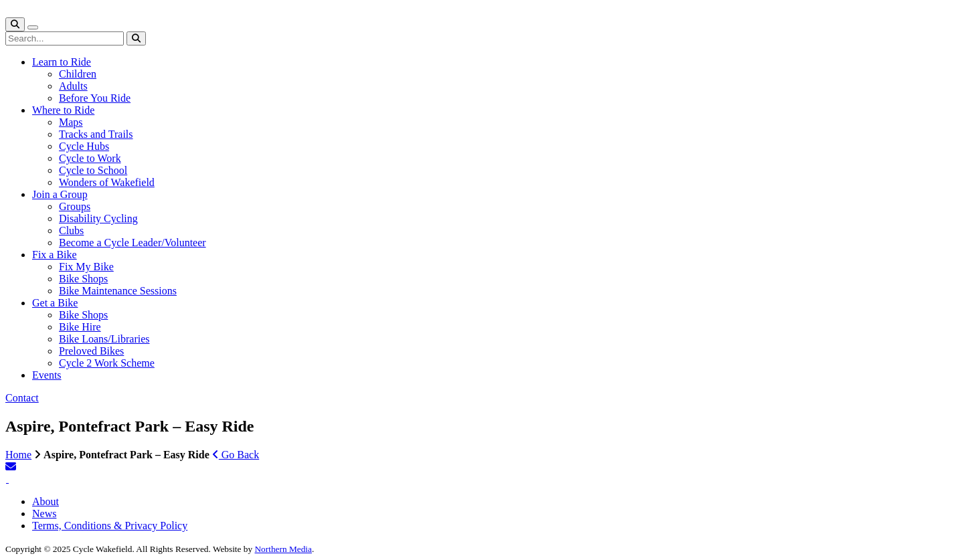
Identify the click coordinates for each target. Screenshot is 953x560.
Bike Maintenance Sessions (118, 291)
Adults (73, 86)
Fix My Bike (86, 267)
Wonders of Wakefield (107, 182)
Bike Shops (83, 279)
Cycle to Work (90, 158)
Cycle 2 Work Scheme (107, 363)
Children (78, 74)
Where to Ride (63, 110)
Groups (75, 206)
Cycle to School (93, 170)
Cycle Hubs (84, 146)
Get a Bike (55, 303)
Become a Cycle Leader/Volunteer (133, 243)
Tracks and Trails (96, 134)
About (46, 501)
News (44, 514)
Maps (71, 122)
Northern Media (283, 549)
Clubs (71, 230)
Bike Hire (80, 327)
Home (18, 455)
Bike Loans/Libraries (104, 339)
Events (47, 375)
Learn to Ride (62, 62)
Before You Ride (95, 98)
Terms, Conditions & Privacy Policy (110, 526)
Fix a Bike (55, 255)
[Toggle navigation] (33, 27)
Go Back (236, 455)
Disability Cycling (98, 218)
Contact (22, 398)
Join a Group (60, 194)
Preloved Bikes (91, 351)
